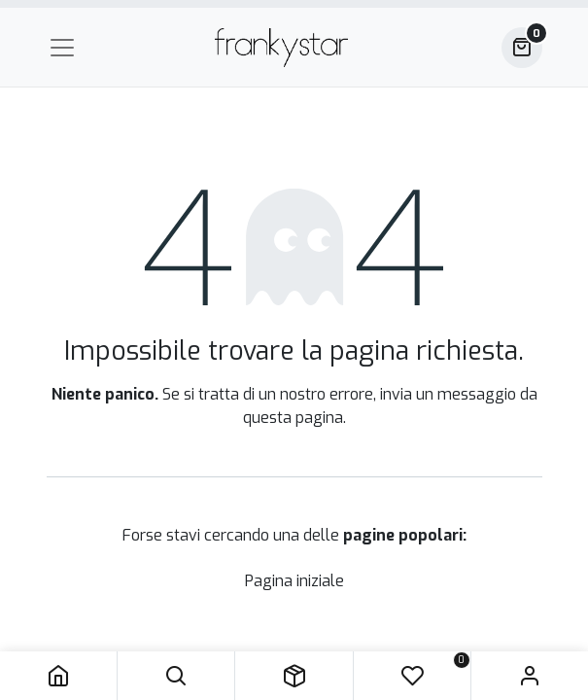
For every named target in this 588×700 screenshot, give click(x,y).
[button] (176, 676)
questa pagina (293, 418)
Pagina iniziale (294, 581)
